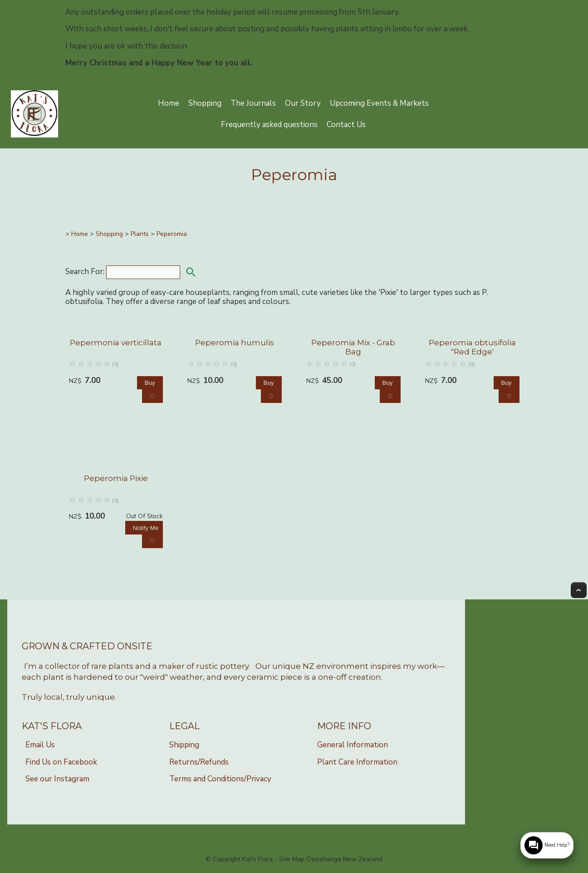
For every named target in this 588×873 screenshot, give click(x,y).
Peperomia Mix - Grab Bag (353, 347)
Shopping (205, 103)
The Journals (253, 103)
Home (169, 103)
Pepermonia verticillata (116, 343)
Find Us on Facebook (61, 762)
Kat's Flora (257, 859)
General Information (353, 745)
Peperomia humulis (235, 343)
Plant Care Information (357, 762)
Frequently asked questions (269, 125)
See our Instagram (57, 779)
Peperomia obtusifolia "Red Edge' (472, 347)
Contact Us (346, 125)
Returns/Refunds (199, 762)
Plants (140, 234)
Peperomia (172, 234)
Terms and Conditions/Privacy (220, 779)
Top (579, 590)
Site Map (292, 859)
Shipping (184, 745)
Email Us (40, 745)
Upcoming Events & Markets (379, 103)
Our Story (303, 103)
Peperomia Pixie (116, 478)
